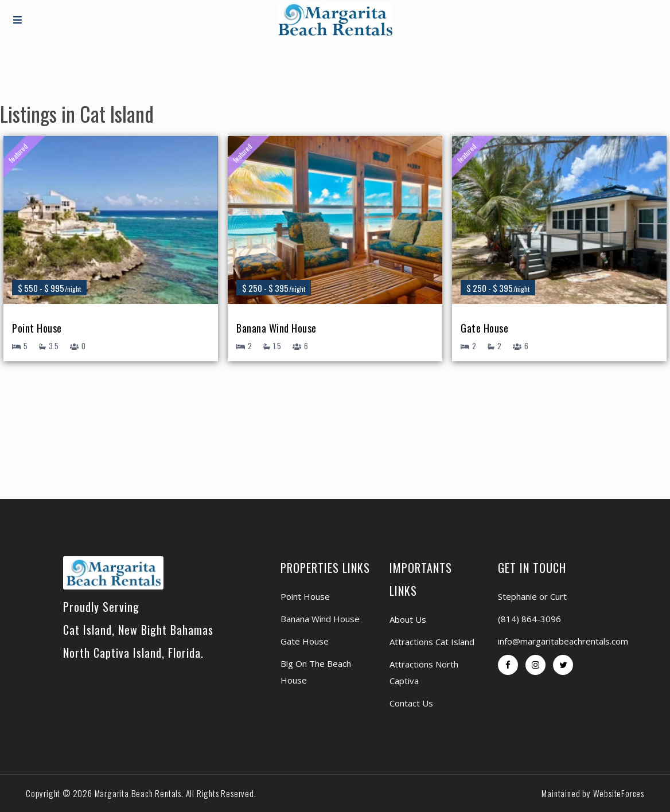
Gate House (484, 329)
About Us (408, 619)
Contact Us (411, 703)
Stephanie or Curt (532, 596)
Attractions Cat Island (432, 642)
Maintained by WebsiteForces (593, 793)
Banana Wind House (276, 329)
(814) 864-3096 (529, 619)
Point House (37, 329)
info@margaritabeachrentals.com (563, 641)
